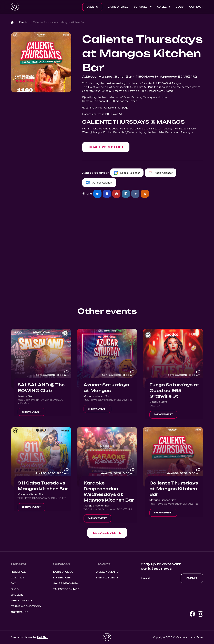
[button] (143, 7)
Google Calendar (130, 173)
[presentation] (167, 592)
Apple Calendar (164, 173)
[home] (15, 7)
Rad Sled (43, 637)
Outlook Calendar (102, 183)
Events (92, 7)
